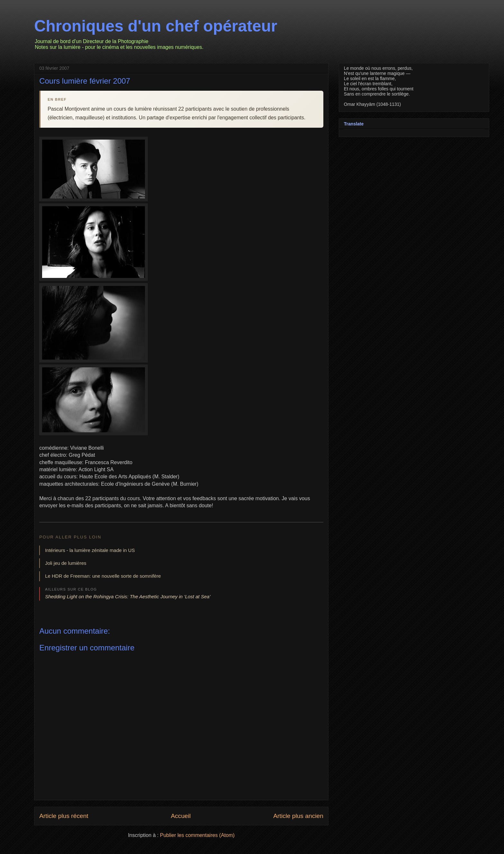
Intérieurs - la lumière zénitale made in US (90, 550)
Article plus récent (64, 816)
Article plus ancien (298, 816)
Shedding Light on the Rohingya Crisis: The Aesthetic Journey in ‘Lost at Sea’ (128, 597)
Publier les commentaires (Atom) (197, 835)
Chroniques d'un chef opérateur (156, 26)
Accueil (181, 816)
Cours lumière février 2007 (85, 81)
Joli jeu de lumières (66, 563)
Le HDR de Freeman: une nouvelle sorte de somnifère (103, 576)
